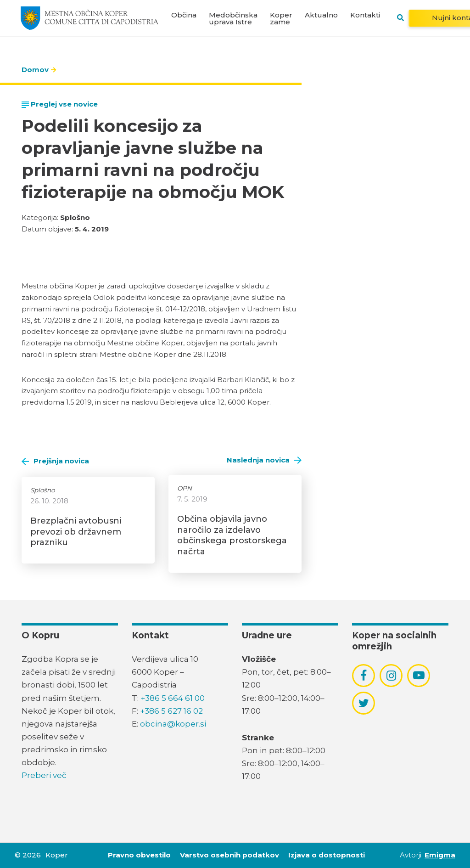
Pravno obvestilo (139, 855)
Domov (35, 70)
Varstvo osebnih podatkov (229, 855)
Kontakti (365, 15)
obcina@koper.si (173, 724)
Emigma (440, 855)
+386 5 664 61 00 (173, 698)
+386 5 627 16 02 (171, 711)
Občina (184, 15)
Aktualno (321, 15)
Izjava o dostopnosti (327, 855)
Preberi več (44, 775)
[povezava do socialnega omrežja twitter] (364, 703)
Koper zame (281, 18)
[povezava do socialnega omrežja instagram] (391, 676)
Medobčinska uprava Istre (233, 18)
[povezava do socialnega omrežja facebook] (364, 676)
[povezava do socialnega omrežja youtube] (419, 675)
